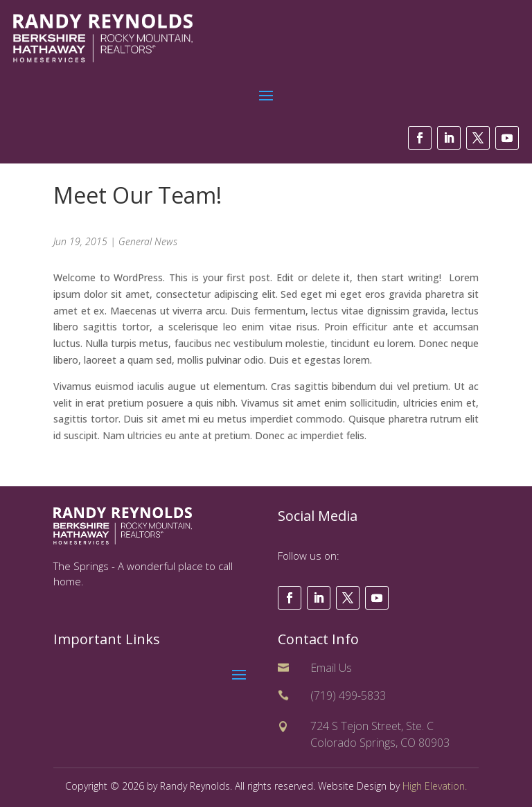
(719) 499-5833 (348, 695)
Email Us (331, 668)
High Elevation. (435, 786)
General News (148, 241)
